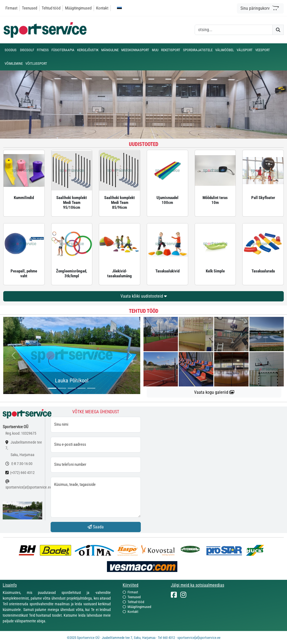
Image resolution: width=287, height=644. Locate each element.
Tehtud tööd (51, 8)
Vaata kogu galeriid (214, 392)
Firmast (11, 8)
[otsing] (234, 30)
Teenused (30, 8)
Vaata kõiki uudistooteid (144, 296)
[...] (52, 388)
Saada (96, 527)
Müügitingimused (78, 8)
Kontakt (102, 8)
